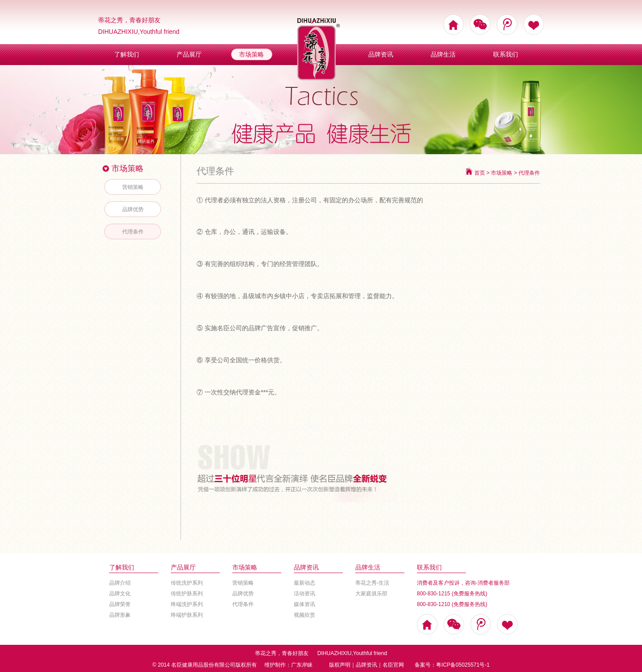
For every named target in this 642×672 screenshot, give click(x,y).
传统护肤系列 (187, 594)
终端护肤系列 (187, 615)
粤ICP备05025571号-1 (463, 665)
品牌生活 (443, 54)
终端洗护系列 (187, 604)
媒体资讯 (305, 604)
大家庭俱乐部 (371, 594)
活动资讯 (305, 594)
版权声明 (340, 665)
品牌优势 (133, 209)
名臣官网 (393, 665)
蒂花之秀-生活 (372, 583)
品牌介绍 (120, 583)
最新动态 (305, 583)
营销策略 (133, 187)
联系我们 (506, 54)
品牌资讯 (381, 54)
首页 (480, 173)
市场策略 (251, 54)
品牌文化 (120, 594)
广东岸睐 (302, 665)
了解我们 (127, 54)
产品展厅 (189, 54)
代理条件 (133, 232)
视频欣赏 (305, 615)
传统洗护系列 (187, 583)
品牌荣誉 (120, 604)
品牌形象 (120, 615)
